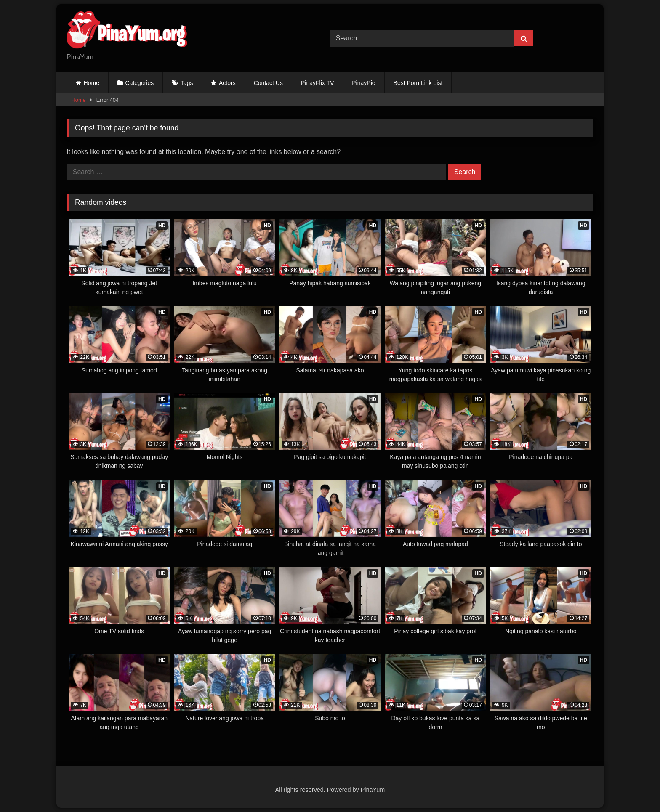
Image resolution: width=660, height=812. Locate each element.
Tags (187, 83)
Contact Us (268, 83)
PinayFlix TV (317, 83)
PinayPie (363, 83)
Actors (227, 83)
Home (92, 83)
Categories (140, 83)
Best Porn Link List (418, 83)
